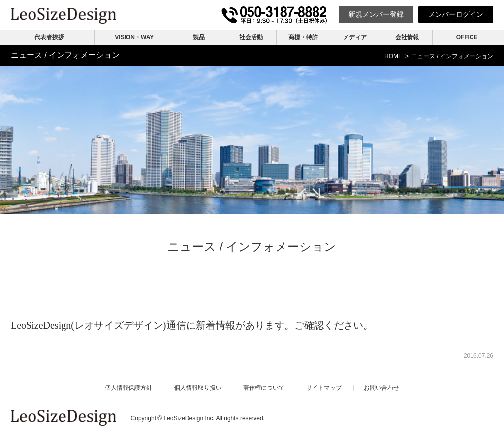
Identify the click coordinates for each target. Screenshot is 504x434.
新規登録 (376, 14)
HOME (393, 56)
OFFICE (467, 37)
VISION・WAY (134, 37)
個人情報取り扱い (198, 388)
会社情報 (407, 37)
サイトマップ (324, 388)
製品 (199, 37)
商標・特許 (303, 37)
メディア (355, 37)
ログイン (456, 14)
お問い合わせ (381, 388)
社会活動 (251, 37)
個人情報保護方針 (128, 388)
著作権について (264, 388)
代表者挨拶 (49, 37)
